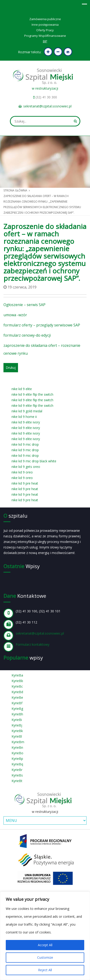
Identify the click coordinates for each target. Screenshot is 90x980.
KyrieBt (17, 781)
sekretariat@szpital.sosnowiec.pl (47, 106)
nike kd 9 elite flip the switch (32, 394)
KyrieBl (17, 736)
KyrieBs (17, 775)
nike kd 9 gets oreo (26, 467)
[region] (45, 936)
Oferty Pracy (45, 30)
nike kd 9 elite (22, 389)
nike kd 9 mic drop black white (34, 461)
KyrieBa (17, 675)
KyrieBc (17, 686)
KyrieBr (17, 770)
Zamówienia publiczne (45, 19)
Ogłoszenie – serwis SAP (24, 305)
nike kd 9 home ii (24, 417)
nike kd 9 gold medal (27, 411)
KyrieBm (18, 742)
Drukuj (11, 368)
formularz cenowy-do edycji (27, 335)
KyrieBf (17, 703)
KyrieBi (17, 720)
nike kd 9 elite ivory (26, 422)
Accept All (45, 945)
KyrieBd (17, 692)
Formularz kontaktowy (33, 644)
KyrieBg (17, 709)
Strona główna (15, 190)
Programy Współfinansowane (45, 36)
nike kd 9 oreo (22, 472)
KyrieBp (17, 759)
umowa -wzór (15, 315)
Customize (45, 957)
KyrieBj (17, 725)
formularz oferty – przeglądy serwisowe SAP (42, 325)
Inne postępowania (45, 25)
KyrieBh (17, 714)
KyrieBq (17, 764)
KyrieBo (17, 753)
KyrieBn (17, 747)
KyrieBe (17, 697)
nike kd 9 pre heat (25, 483)
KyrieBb (17, 681)
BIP (45, 41)
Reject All (45, 970)
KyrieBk (17, 731)
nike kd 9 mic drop (25, 444)
